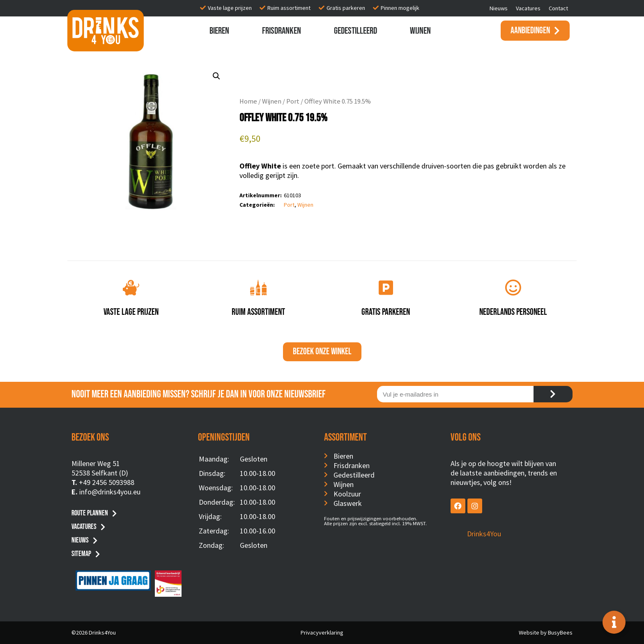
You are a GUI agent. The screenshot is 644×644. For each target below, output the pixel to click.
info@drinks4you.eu (110, 492)
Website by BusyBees (546, 632)
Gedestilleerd (355, 31)
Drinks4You (484, 534)
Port (293, 101)
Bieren (219, 31)
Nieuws (499, 8)
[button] (216, 76)
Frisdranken (282, 31)
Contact (558, 8)
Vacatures (528, 8)
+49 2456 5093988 (107, 482)
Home (248, 101)
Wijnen (420, 31)
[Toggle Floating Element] (614, 622)
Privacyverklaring (322, 632)
